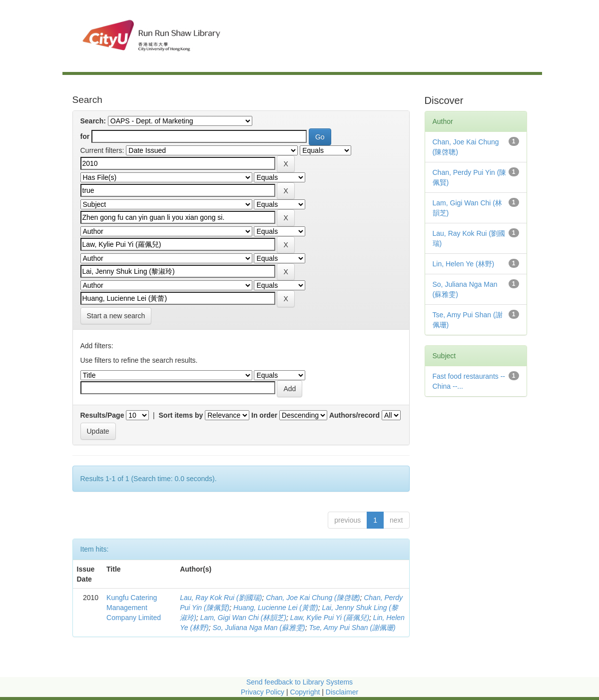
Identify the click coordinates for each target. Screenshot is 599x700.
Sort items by (181, 415)
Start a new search (116, 316)
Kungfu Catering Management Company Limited (134, 608)
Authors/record (354, 415)
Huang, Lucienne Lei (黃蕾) (276, 608)
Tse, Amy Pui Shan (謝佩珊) (352, 628)
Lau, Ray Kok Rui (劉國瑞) (221, 598)
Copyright (306, 692)
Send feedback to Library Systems (299, 682)
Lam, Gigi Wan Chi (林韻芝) (243, 618)
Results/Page (102, 415)
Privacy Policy (263, 692)
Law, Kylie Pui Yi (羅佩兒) (330, 618)
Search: (93, 121)
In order (264, 415)
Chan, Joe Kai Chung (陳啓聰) (313, 598)
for (85, 136)
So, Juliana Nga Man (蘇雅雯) (259, 628)
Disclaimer (342, 692)
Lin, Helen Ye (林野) (464, 264)
